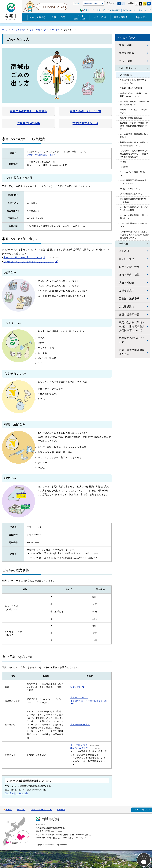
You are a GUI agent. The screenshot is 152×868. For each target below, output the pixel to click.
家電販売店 (76, 687)
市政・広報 (100, 17)
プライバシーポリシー (41, 810)
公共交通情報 (127, 53)
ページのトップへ (143, 810)
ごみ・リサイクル (128, 68)
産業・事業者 (121, 17)
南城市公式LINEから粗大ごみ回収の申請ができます (133, 95)
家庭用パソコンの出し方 (131, 118)
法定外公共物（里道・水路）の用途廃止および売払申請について (132, 326)
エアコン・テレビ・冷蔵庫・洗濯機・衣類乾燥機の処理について (134, 126)
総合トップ (89, 10)
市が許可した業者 (79, 745)
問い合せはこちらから (17, 793)
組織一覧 (101, 10)
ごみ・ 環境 (126, 61)
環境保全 (123, 244)
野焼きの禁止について (130, 189)
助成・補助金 (127, 283)
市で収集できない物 (85, 123)
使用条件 (21, 810)
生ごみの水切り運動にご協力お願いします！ (134, 217)
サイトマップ (144, 10)
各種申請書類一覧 (129, 314)
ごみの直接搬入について (131, 194)
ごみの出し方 (126, 75)
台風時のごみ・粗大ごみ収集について (134, 111)
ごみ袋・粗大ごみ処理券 (131, 88)
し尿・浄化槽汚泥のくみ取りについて (134, 225)
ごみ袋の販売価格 (28, 123)
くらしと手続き (38, 17)
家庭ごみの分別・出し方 (85, 111)
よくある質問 (114, 10)
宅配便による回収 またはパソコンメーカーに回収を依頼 (89, 699)
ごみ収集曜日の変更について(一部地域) (133, 200)
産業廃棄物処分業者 (80, 725)
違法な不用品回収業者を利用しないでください (134, 182)
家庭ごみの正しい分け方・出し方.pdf (23, 257)
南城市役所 (50, 819)
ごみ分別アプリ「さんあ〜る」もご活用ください (29, 262)
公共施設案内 (127, 307)
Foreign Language (91, 3)
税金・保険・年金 (129, 267)
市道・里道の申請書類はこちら (132, 352)
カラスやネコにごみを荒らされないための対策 (134, 209)
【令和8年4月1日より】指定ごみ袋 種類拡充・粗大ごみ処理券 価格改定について (134, 235)
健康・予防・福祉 (129, 275)
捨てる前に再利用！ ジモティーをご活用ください (134, 103)
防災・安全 (142, 17)
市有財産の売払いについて (132, 340)
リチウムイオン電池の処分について (134, 174)
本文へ (76, 3)
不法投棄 (124, 167)
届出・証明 (125, 45)
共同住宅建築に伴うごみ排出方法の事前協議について (134, 144)
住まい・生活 (127, 259)
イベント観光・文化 (79, 17)
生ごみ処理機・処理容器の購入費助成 (134, 136)
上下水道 (124, 251)
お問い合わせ (129, 10)
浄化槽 (123, 162)
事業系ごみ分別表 (79, 748)
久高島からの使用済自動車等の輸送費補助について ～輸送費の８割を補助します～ (134, 154)
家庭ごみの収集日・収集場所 (28, 111)
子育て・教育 (59, 17)
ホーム (9, 810)
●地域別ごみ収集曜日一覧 (39, 155)
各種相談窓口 (127, 291)
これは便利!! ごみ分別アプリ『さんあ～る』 (133, 82)
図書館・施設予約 (129, 299)
